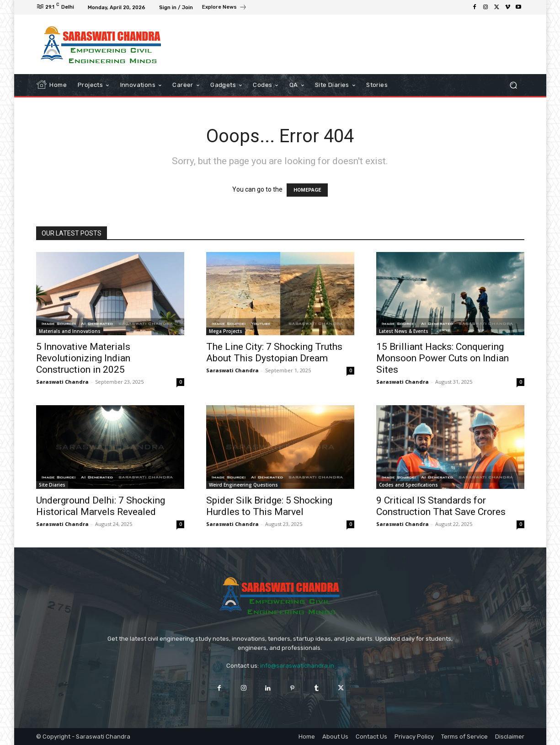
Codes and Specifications (408, 485)
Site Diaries (52, 485)
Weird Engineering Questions (243, 485)
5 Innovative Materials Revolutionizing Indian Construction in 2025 (83, 358)
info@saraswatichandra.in (297, 666)
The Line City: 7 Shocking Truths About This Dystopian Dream (274, 352)
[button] (514, 85)
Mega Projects (226, 331)
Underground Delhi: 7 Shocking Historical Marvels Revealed (101, 506)
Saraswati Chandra (62, 382)
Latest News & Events (404, 331)
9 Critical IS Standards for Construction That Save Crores (441, 506)
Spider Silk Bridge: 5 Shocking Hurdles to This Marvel (269, 506)
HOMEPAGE (307, 190)
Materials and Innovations (70, 331)
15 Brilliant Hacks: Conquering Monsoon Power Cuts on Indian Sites (443, 358)
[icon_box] (224, 8)
